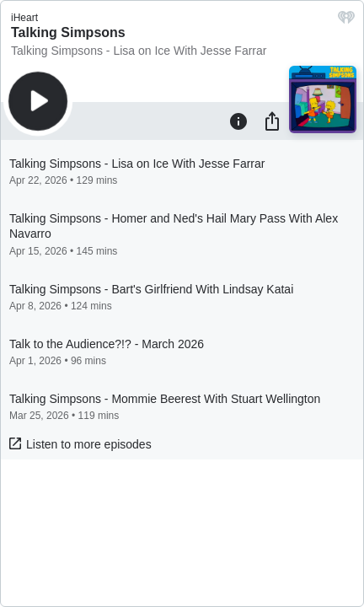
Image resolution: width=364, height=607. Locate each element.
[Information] (238, 121)
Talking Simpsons (68, 32)
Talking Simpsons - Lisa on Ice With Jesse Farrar (139, 51)
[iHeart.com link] (346, 21)
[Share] (272, 121)
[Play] (38, 101)
